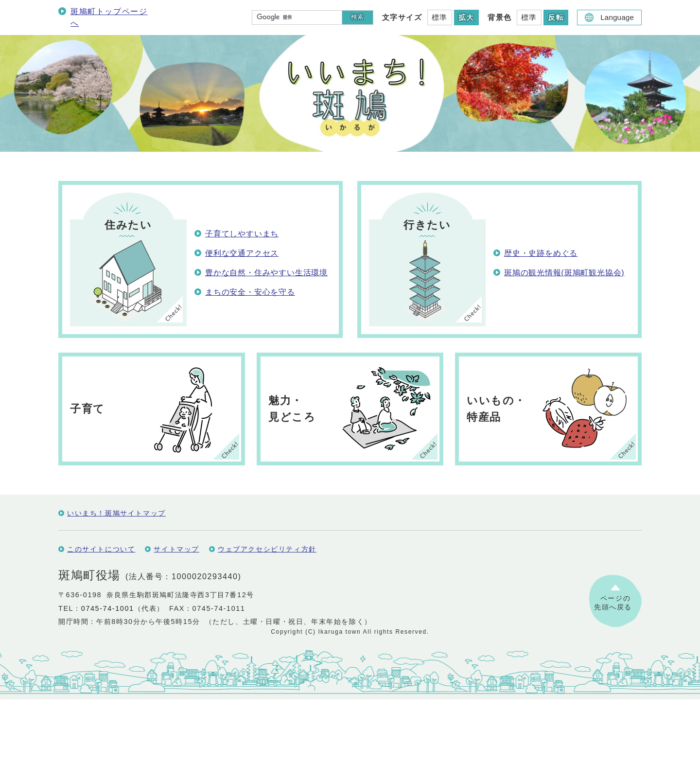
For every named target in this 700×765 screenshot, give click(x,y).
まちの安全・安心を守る (250, 292)
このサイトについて (101, 615)
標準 (440, 17)
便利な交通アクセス (242, 253)
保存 (78, 506)
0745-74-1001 (108, 674)
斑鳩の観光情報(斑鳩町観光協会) (564, 273)
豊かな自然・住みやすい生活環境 (266, 273)
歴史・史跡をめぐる (541, 253)
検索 (357, 17)
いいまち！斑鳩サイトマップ (116, 579)
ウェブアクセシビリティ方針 (267, 615)
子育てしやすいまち (242, 234)
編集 (105, 506)
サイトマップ (176, 615)
